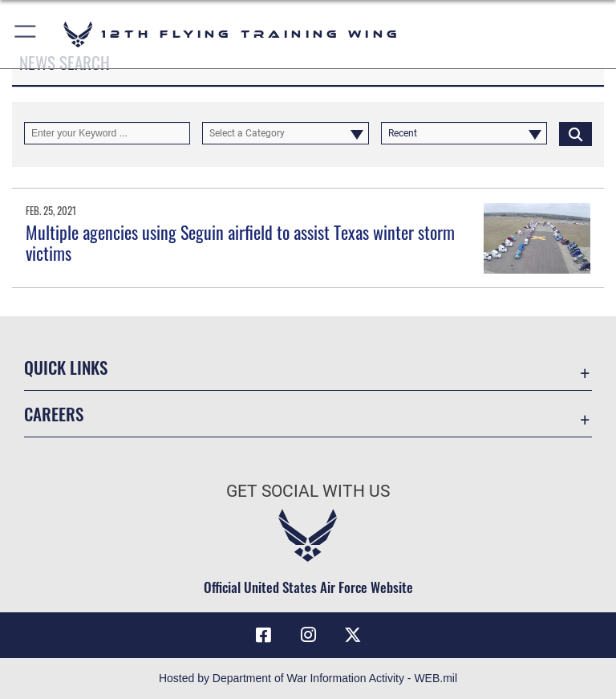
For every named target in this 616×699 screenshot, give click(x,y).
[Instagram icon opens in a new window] (308, 635)
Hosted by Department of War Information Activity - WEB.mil (308, 678)
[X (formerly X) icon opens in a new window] (353, 635)
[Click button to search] (575, 133)
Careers (54, 414)
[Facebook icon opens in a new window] (263, 635)
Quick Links (66, 367)
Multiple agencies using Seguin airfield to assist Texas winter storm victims (240, 242)
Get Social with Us (308, 491)
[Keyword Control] (107, 133)
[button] (26, 34)
